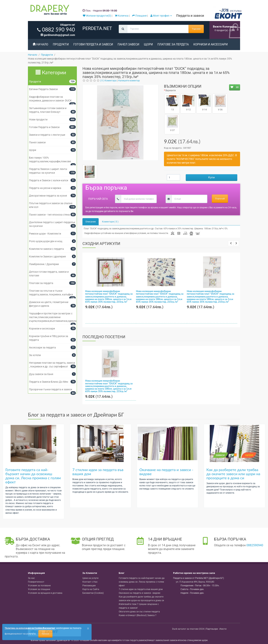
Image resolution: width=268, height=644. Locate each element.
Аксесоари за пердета (42, 347)
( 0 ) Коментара (108, 81)
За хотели (35, 355)
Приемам (45, 634)
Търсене (196, 29)
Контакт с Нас (90, 582)
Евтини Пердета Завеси (43, 89)
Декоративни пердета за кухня (48, 196)
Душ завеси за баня (41, 374)
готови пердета (130, 640)
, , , (195, 582)
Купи (212, 177)
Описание (91, 222)
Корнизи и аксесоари (210, 44)
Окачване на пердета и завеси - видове (166, 472)
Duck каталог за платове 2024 (188, 629)
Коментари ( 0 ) (110, 222)
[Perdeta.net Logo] (49, 11)
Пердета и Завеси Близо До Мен (49, 382)
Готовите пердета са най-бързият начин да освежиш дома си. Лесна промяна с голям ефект (33, 476)
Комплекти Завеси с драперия (47, 256)
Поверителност (36, 582)
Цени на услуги (90, 578)
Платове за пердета (173, 44)
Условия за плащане (39, 589)
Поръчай (220, 199)
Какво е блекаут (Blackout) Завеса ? (138, 615)
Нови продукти (38, 119)
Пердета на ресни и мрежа (45, 188)
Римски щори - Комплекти (45, 234)
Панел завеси (128, 44)
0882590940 (255, 545)
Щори (148, 44)
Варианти (171, 90)
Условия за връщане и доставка (45, 593)
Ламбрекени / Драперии (44, 264)
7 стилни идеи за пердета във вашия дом (98, 472)
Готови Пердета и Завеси (93, 44)
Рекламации (89, 586)
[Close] (88, 628)
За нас (31, 578)
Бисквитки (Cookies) (93, 593)
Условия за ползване (39, 586)
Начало (40, 44)
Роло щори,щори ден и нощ (46, 241)
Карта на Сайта (91, 589)
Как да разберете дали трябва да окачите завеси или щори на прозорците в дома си (233, 474)
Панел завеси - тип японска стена (49, 215)
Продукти (61, 44)
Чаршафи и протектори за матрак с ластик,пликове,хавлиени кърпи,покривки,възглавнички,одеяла (53, 317)
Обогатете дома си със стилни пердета (139, 612)
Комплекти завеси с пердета (46, 249)
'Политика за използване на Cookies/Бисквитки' (30, 628)
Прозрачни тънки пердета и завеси (51, 389)
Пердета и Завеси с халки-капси (49, 180)
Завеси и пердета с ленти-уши (47, 135)
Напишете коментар (129, 81)
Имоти (223, 629)
